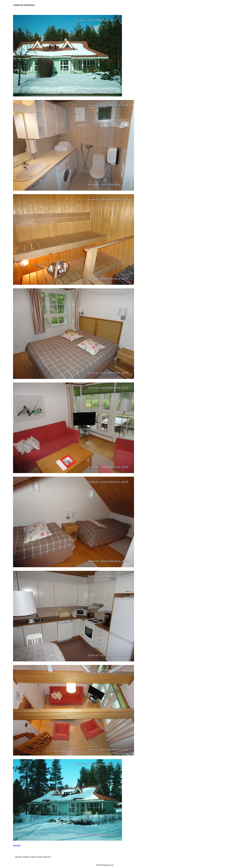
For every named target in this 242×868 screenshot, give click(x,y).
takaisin (17, 846)
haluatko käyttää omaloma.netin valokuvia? (33, 857)
